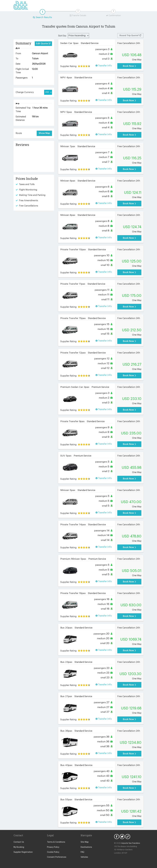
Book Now (129, 66)
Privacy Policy (53, 847)
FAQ (82, 852)
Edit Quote (43, 44)
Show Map (44, 133)
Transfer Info (104, 66)
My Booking (19, 847)
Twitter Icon (122, 837)
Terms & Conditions (56, 842)
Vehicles (84, 857)
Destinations (86, 847)
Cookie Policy (53, 852)
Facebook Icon (117, 837)
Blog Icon (128, 837)
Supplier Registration (23, 852)
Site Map (85, 842)
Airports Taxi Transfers (131, 843)
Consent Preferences (57, 857)
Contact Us (19, 842)
